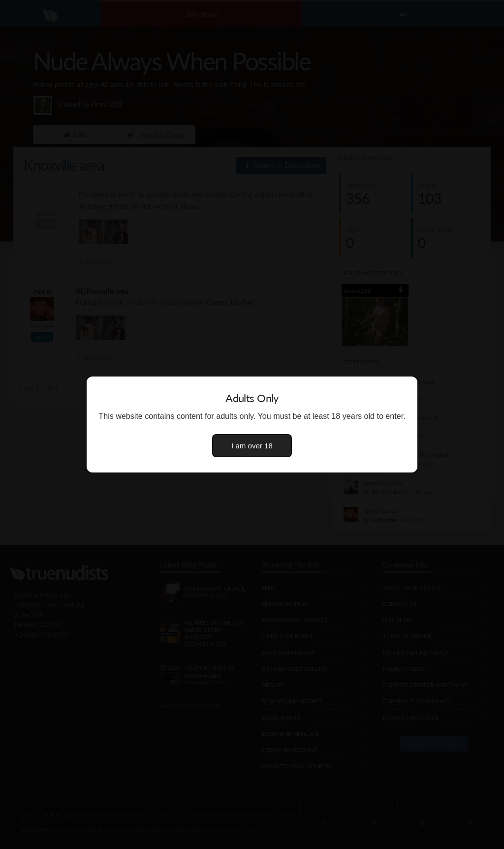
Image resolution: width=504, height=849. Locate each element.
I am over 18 (252, 446)
